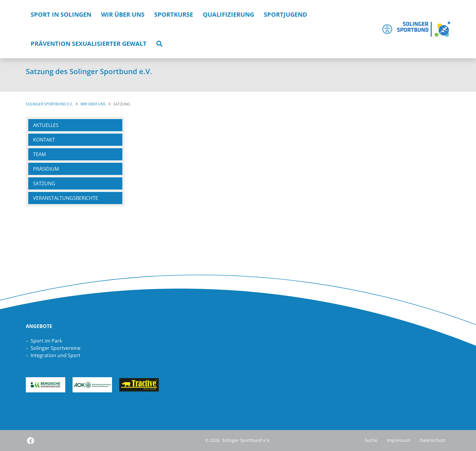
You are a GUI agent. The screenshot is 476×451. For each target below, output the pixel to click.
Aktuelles (46, 125)
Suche (371, 440)
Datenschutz (433, 440)
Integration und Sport (56, 355)
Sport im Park (46, 341)
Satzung (44, 183)
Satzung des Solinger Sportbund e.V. (89, 71)
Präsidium (46, 169)
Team (39, 154)
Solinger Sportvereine (56, 348)
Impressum (399, 440)
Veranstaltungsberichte (66, 198)
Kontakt (44, 140)
